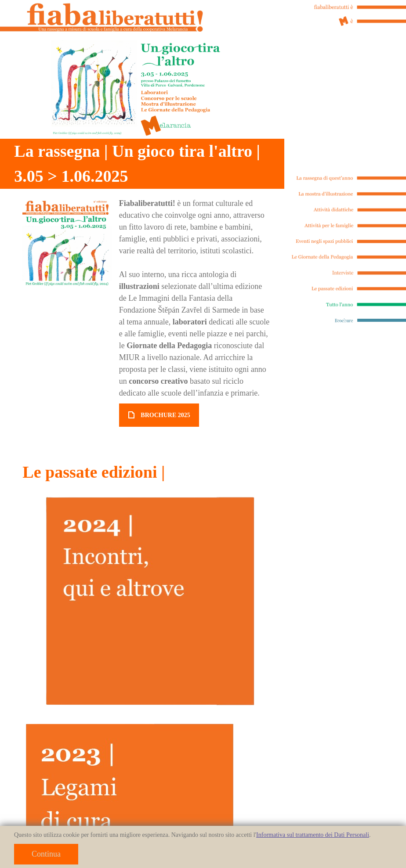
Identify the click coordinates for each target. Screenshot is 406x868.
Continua (46, 854)
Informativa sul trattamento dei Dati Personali (313, 835)
